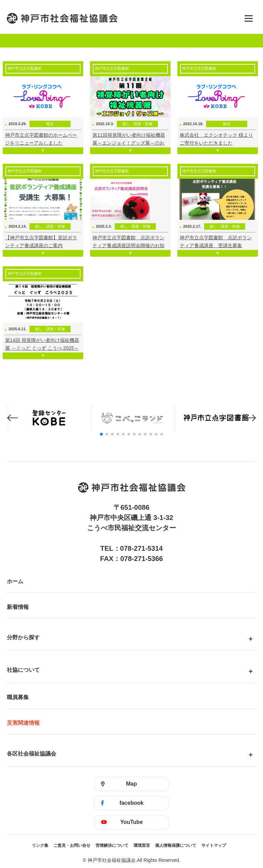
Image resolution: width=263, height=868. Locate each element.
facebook (131, 803)
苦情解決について (112, 845)
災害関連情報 (23, 723)
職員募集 (18, 697)
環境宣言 (142, 845)
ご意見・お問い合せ (72, 845)
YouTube (131, 822)
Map (131, 784)
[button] (12, 418)
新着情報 (18, 607)
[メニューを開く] (249, 18)
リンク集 (40, 845)
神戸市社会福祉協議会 (121, 18)
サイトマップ (214, 845)
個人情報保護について (176, 845)
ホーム (15, 581)
